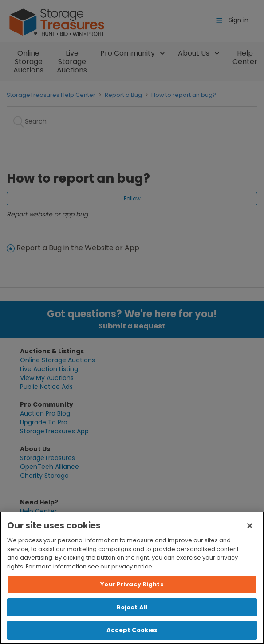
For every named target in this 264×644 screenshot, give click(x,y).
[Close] (250, 526)
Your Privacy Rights (132, 584)
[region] (132, 578)
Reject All (132, 607)
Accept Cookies (132, 630)
